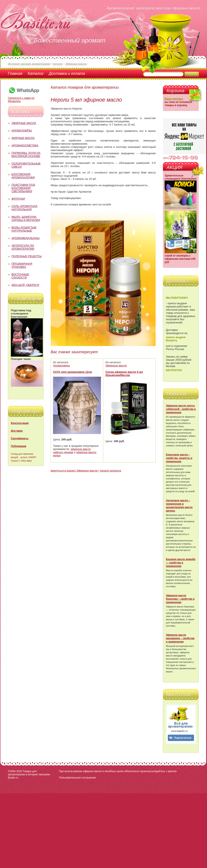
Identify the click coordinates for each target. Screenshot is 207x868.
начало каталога (110, 471)
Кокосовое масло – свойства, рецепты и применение (179, 458)
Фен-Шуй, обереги (25, 285)
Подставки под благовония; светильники (23, 188)
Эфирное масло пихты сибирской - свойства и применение (181, 409)
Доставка (17, 431)
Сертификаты (20, 438)
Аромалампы (22, 130)
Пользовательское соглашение (77, 778)
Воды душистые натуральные (24, 229)
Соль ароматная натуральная (24, 208)
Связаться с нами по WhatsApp (24, 98)
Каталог (36, 74)
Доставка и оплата (67, 74)
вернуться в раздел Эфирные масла (74, 471)
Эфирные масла (24, 123)
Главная (15, 74)
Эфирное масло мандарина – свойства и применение (180, 638)
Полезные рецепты (27, 256)
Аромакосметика (25, 145)
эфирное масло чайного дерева (72, 451)
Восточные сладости (20, 276)
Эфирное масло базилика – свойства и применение (180, 599)
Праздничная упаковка (22, 265)
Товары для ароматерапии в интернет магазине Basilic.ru (29, 774)
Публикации (19, 446)
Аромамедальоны (26, 238)
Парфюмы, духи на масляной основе (26, 154)
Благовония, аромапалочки (23, 176)
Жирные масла (23, 138)
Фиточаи (18, 199)
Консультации (20, 423)
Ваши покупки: (174, 99)
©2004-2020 (15, 771)
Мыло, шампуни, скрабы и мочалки (26, 218)
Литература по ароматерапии (23, 247)
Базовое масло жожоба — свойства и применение (181, 563)
